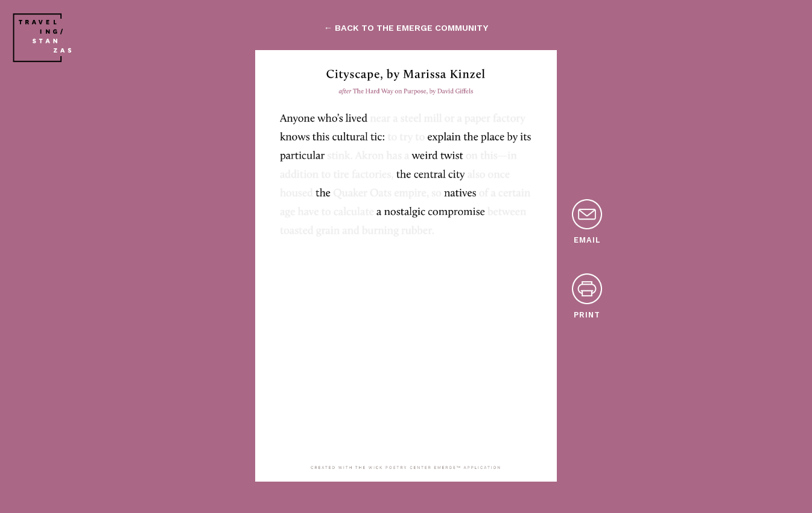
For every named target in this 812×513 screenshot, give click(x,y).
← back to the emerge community (406, 28)
